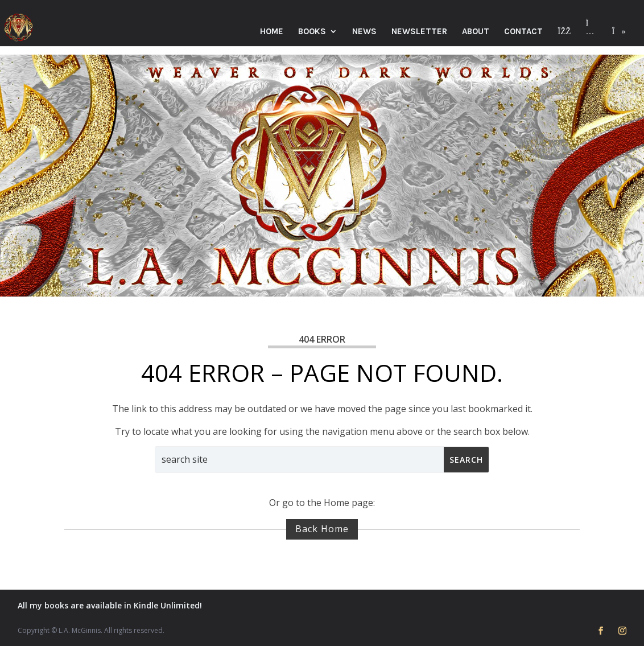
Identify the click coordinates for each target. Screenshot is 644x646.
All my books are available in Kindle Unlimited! (110, 605)
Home (272, 32)
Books (312, 32)
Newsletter (419, 32)
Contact (523, 32)
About (476, 32)
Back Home (322, 529)
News (364, 32)
